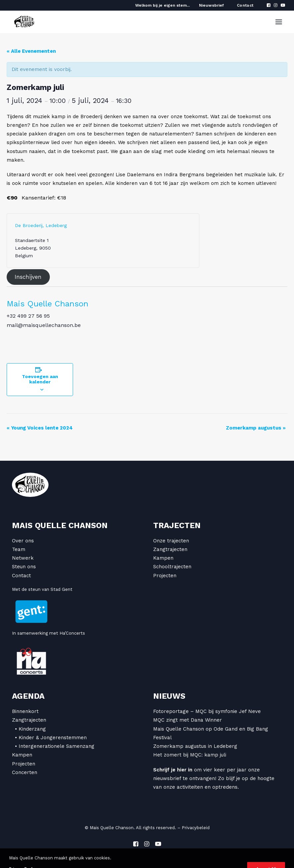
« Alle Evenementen (31, 51)
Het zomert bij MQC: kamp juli (190, 755)
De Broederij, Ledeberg (41, 225)
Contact (245, 5)
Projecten (165, 576)
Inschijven (28, 277)
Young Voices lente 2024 (40, 428)
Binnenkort (25, 711)
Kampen (163, 558)
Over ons (23, 541)
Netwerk (23, 558)
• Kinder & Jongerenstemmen (51, 738)
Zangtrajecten (170, 549)
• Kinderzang (30, 729)
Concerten (25, 772)
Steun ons (24, 567)
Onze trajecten (171, 541)
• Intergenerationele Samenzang (55, 746)
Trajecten (177, 525)
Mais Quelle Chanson (48, 304)
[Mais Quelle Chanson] (24, 22)
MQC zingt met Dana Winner (188, 720)
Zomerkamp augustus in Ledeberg (195, 746)
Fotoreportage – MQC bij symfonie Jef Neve (207, 711)
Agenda (28, 696)
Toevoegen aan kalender (40, 379)
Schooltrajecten (172, 567)
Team (19, 549)
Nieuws (169, 696)
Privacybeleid (196, 828)
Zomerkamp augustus (256, 428)
